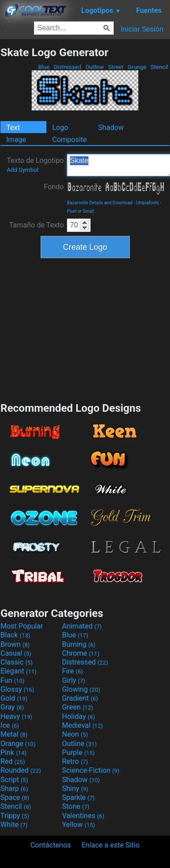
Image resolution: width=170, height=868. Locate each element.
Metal (14, 734)
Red (13, 761)
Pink (14, 752)
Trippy (15, 816)
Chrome (81, 653)
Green (78, 707)
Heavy (16, 716)
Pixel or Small (80, 211)
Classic (17, 662)
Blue (44, 67)
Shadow (111, 128)
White (14, 825)
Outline (94, 67)
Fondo (54, 187)
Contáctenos (51, 845)
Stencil (159, 67)
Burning (79, 644)
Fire (73, 671)
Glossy (17, 689)
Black (15, 635)
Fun (12, 680)
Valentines (83, 816)
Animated (82, 626)
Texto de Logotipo (35, 165)
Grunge (137, 67)
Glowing (81, 689)
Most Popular (22, 626)
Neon (75, 734)
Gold (14, 698)
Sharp (14, 789)
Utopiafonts (148, 203)
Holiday (79, 716)
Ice (10, 725)
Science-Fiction (91, 770)
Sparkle (78, 797)
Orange (18, 744)
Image (16, 140)
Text (13, 128)
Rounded (21, 770)
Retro (75, 761)
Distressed (67, 67)
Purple (78, 752)
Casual (16, 653)
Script (14, 780)
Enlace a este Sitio (111, 845)
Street (116, 67)
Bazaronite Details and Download (100, 203)
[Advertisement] (85, 329)
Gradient (80, 698)
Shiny (75, 789)
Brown (15, 644)
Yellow (79, 825)
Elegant (19, 671)
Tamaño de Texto (36, 225)
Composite (70, 140)
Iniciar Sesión (142, 29)
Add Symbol (23, 170)
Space (15, 797)
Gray (12, 707)
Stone (76, 806)
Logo (60, 128)
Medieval (83, 725)
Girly (74, 680)
